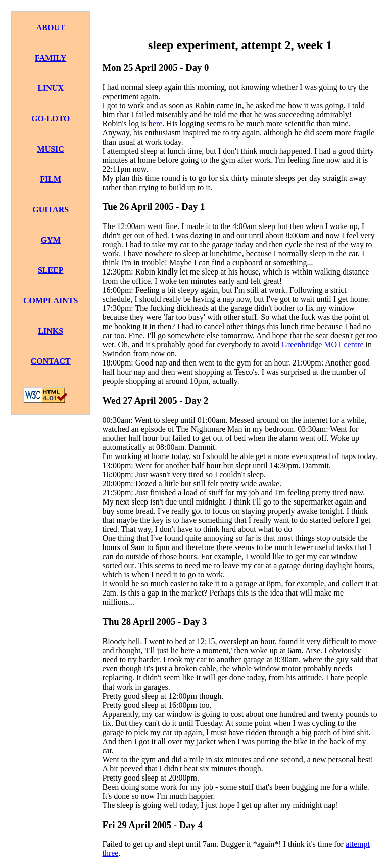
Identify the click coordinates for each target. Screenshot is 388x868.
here (156, 124)
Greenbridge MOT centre (322, 345)
